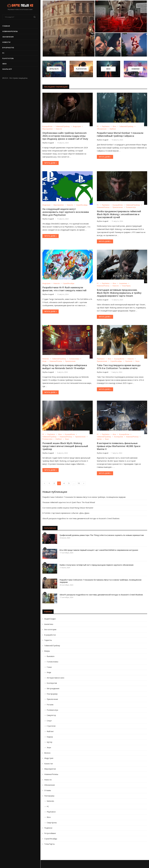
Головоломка (52, 662)
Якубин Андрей (48, 143)
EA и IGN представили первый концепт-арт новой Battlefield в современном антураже (99, 550)
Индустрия (49, 758)
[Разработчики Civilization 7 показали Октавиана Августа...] (69, 29)
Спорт (49, 721)
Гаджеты (48, 640)
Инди (49, 672)
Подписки (48, 828)
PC (3, 53)
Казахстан (49, 764)
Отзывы (48, 790)
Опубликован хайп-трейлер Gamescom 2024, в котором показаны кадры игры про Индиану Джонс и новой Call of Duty (65, 136)
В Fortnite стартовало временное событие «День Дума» (66, 513)
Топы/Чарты (49, 844)
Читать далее (51, 163)
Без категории (50, 629)
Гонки (49, 667)
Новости (6, 42)
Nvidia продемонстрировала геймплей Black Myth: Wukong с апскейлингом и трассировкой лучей (119, 214)
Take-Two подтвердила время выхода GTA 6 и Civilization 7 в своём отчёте (119, 367)
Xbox (5, 64)
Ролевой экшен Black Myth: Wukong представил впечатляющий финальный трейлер (65, 446)
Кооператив (52, 683)
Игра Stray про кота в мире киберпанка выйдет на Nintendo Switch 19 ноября (65, 367)
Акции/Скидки (50, 619)
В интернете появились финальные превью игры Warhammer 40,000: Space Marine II (119, 446)
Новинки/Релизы (10, 31)
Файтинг (50, 731)
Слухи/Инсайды (51, 839)
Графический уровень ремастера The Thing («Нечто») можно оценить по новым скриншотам (102, 535)
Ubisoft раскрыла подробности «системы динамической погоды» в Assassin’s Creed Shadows (81, 518)
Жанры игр (7, 69)
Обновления (8, 37)
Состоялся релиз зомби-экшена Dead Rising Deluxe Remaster (68, 508)
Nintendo (50, 801)
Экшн (49, 747)
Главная (6, 26)
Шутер (49, 742)
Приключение (52, 699)
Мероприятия (50, 769)
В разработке (8, 48)
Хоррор (50, 737)
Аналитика (49, 624)
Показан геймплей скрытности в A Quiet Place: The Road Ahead (69, 502)
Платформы (49, 796)
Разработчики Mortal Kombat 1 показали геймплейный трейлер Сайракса (120, 134)
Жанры (47, 651)
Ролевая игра (52, 710)
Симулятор (51, 715)
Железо (47, 753)
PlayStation (8, 58)
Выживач (51, 656)
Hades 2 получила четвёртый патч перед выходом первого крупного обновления (97, 565)
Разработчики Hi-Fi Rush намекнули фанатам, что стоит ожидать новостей (64, 289)
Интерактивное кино (56, 678)
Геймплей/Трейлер (52, 646)
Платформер (52, 694)
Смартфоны (52, 823)
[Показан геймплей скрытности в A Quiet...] (121, 16)
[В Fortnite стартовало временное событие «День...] (134, 45)
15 (79, 483)
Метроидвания (53, 688)
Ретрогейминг (50, 833)
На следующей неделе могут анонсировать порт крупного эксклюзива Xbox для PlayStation (66, 212)
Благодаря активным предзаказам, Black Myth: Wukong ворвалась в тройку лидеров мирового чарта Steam (119, 293)
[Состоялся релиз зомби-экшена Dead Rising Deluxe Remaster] (108, 45)
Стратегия (51, 726)
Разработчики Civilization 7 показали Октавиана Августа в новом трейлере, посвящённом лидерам (84, 497)
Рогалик (50, 705)
